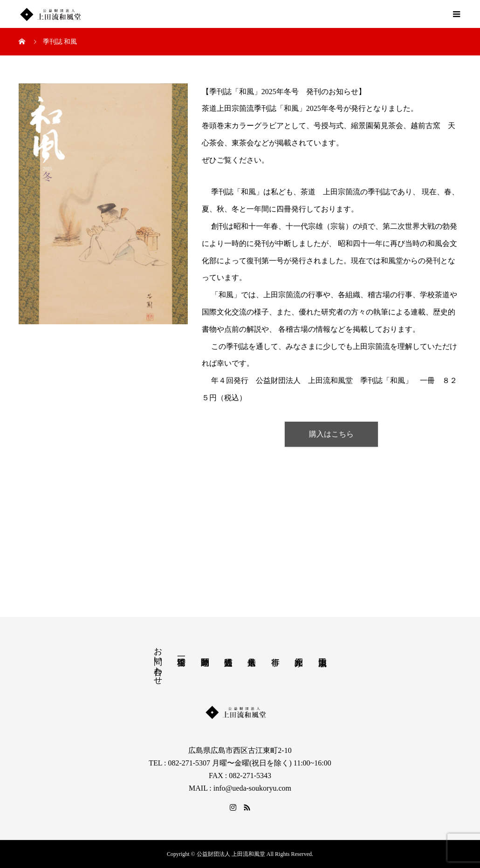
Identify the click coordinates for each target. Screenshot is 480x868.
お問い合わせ (158, 661)
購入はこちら (331, 434)
